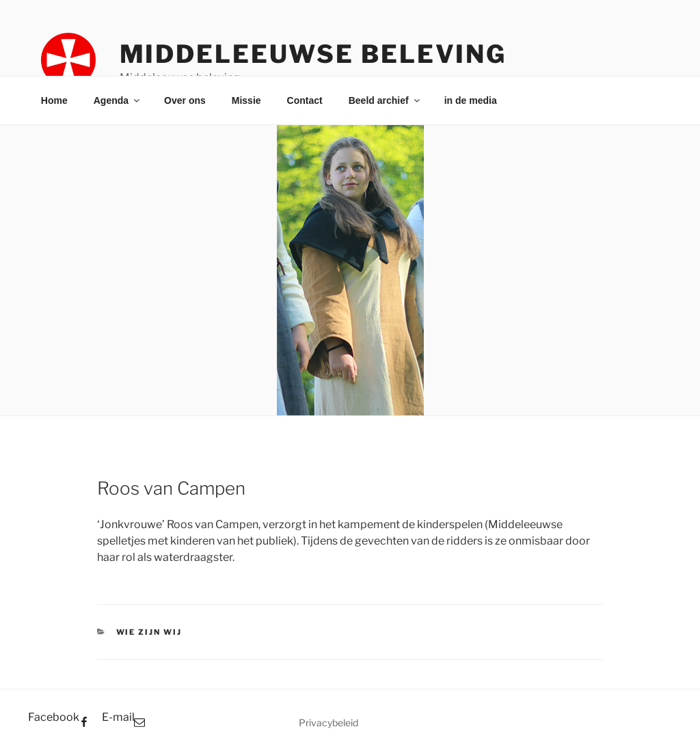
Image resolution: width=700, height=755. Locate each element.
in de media (471, 100)
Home (54, 100)
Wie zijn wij (149, 632)
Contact (305, 100)
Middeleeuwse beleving (313, 54)
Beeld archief (385, 100)
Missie (246, 100)
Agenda (118, 100)
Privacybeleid (328, 723)
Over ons (185, 100)
